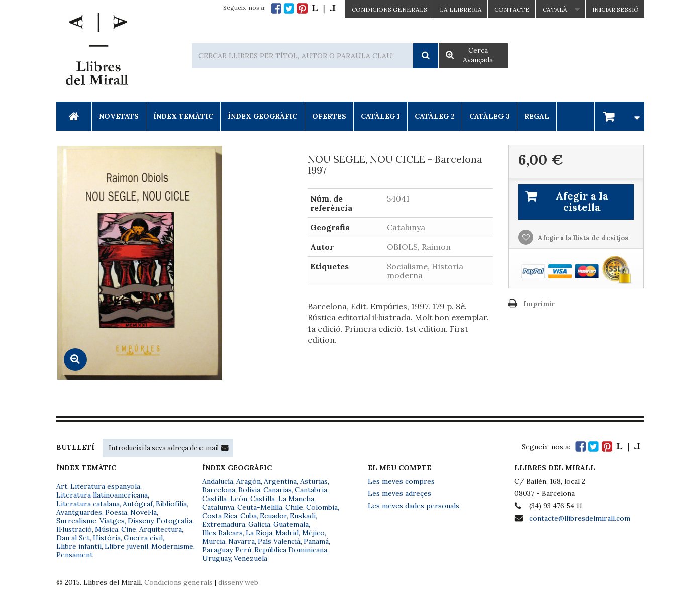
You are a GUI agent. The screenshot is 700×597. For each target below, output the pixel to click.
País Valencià (279, 541)
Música (107, 529)
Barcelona (219, 490)
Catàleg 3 (489, 116)
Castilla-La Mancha (282, 499)
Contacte (512, 9)
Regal (537, 116)
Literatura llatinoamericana (102, 495)
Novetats (119, 116)
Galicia (259, 524)
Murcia (214, 541)
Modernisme (172, 546)
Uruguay (216, 558)
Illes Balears (222, 533)
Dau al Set (73, 538)
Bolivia (249, 490)
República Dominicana (291, 550)
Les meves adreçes (399, 493)
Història (107, 538)
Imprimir (539, 304)
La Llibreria (461, 9)
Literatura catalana (88, 504)
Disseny (140, 521)
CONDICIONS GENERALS (389, 9)
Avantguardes (79, 512)
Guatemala (291, 524)
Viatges (112, 521)
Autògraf (138, 504)
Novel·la (143, 512)
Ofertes (329, 116)
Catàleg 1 (380, 116)
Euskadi (303, 516)
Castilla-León (225, 499)
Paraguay (217, 550)
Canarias (278, 490)
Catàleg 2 (435, 116)
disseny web (238, 582)
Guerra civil (143, 538)
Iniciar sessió (616, 9)
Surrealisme (76, 521)
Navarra (241, 541)
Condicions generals (178, 582)
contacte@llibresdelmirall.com (580, 518)
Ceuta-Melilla (260, 507)
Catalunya (218, 507)
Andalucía (218, 481)
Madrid (287, 533)
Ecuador (273, 516)
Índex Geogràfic (263, 116)
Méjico (313, 533)
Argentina (280, 481)
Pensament (75, 555)
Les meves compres (401, 481)
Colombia (322, 507)
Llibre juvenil (126, 546)
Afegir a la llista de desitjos (582, 238)
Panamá (316, 541)
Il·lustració (74, 529)
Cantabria (311, 490)
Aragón (248, 481)
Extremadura (224, 524)
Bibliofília (171, 504)
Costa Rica (220, 516)
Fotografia (174, 521)
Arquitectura (161, 529)
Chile (294, 507)
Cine (129, 529)
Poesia (116, 512)
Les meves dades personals (414, 506)
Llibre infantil (79, 546)
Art (62, 486)
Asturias (314, 481)
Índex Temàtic (183, 116)
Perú (243, 550)
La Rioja (259, 533)
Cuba (248, 516)
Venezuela (251, 558)
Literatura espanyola (105, 486)
